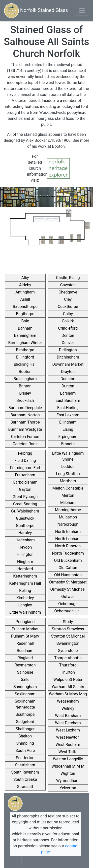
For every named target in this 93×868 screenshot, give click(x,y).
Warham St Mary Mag (68, 694)
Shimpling (25, 743)
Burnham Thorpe (25, 422)
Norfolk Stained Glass (36, 11)
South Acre (25, 751)
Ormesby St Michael (68, 589)
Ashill (25, 299)
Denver (68, 343)
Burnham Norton (25, 415)
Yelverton (68, 788)
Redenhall (25, 643)
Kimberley (25, 598)
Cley (68, 299)
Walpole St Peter (68, 680)
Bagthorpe (25, 314)
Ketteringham (25, 576)
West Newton (68, 737)
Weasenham (68, 701)
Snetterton (25, 758)
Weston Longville (68, 759)
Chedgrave (68, 292)
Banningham (25, 335)
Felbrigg (25, 453)
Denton (68, 335)
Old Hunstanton (68, 575)
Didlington (68, 350)
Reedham (25, 651)
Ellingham (68, 422)
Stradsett (25, 787)
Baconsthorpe (25, 307)
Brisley (25, 393)
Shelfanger (25, 729)
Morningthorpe (68, 510)
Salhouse (25, 672)
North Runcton (68, 546)
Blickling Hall (25, 364)
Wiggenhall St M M (68, 766)
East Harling (68, 408)
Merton (68, 495)
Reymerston (25, 665)
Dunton (68, 386)
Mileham (68, 503)
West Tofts (68, 752)
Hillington (25, 554)
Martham (68, 481)
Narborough (68, 524)
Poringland (25, 622)
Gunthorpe (25, 526)
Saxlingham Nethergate (25, 704)
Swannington (68, 643)
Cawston (68, 285)
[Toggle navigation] (82, 11)
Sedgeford (25, 722)
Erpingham (68, 437)
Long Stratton (68, 474)
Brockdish (25, 400)
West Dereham (68, 723)
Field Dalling (25, 461)
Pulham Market (25, 629)
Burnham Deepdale (25, 408)
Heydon (25, 547)
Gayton (25, 489)
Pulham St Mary (25, 636)
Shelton (25, 736)
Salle (25, 680)
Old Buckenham (68, 560)
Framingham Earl (25, 468)
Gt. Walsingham (25, 511)
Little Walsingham (25, 612)
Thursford (68, 665)
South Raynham (25, 772)
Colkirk (68, 321)
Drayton (68, 372)
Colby (68, 314)
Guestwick (25, 518)
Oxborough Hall (68, 611)
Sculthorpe (25, 714)
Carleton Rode (25, 444)
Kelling (25, 591)
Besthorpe (25, 350)
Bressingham (25, 379)
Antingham (25, 292)
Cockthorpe (68, 307)
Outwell (68, 597)
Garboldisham (25, 482)
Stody (68, 622)
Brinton (25, 386)
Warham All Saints (68, 687)
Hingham (25, 562)
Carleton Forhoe (25, 437)
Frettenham (25, 475)
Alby (25, 278)
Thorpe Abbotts (68, 658)
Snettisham (25, 765)
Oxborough (68, 604)
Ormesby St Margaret (68, 582)
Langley (25, 605)
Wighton (68, 773)
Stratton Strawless (68, 629)
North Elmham (68, 532)
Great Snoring (25, 504)
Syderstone (68, 651)
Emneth (68, 444)
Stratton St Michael (68, 636)
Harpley (25, 533)
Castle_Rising (68, 278)
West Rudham (68, 745)
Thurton (68, 672)
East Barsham (68, 400)
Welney (68, 708)
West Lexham (68, 730)
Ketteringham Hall (25, 583)
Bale (25, 321)
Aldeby (25, 285)
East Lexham (68, 415)
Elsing (68, 429)
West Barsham (68, 716)
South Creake (25, 779)
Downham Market (68, 364)
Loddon (68, 467)
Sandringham (25, 687)
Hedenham (25, 540)
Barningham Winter (25, 343)
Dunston (68, 379)
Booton (25, 372)
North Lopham (68, 539)
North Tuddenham (68, 553)
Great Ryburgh (25, 497)
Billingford (25, 357)
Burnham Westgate (25, 429)
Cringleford (68, 328)
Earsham (68, 393)
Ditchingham (68, 357)
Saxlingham (25, 694)
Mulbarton (68, 517)
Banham (25, 328)
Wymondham (68, 781)
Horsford (25, 569)
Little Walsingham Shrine (68, 456)
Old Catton (68, 568)
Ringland (25, 658)
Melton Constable (68, 488)
